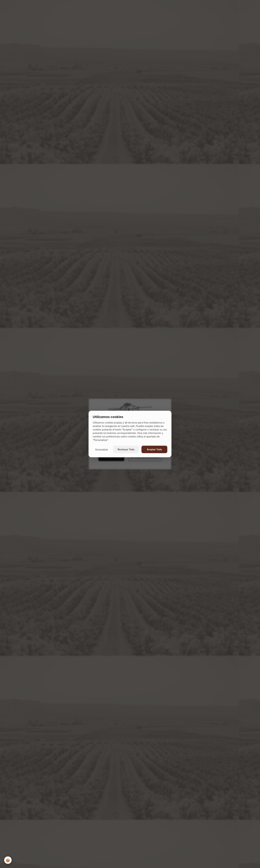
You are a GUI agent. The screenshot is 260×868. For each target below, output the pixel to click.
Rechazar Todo (126, 449)
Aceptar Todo (154, 449)
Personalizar (102, 449)
